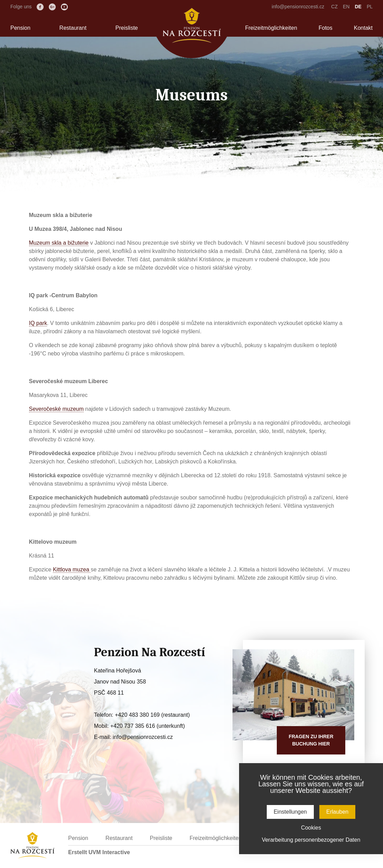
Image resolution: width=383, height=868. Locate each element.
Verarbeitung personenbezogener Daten (311, 840)
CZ (334, 7)
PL (370, 7)
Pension (20, 28)
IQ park (38, 323)
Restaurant (73, 28)
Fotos (326, 28)
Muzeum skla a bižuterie (59, 243)
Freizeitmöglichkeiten (271, 28)
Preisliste (127, 28)
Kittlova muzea (72, 569)
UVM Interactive (109, 852)
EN (346, 7)
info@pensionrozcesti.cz (298, 7)
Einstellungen (290, 812)
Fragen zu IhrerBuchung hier (311, 740)
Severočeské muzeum (56, 409)
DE (358, 7)
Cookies (311, 828)
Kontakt (363, 28)
